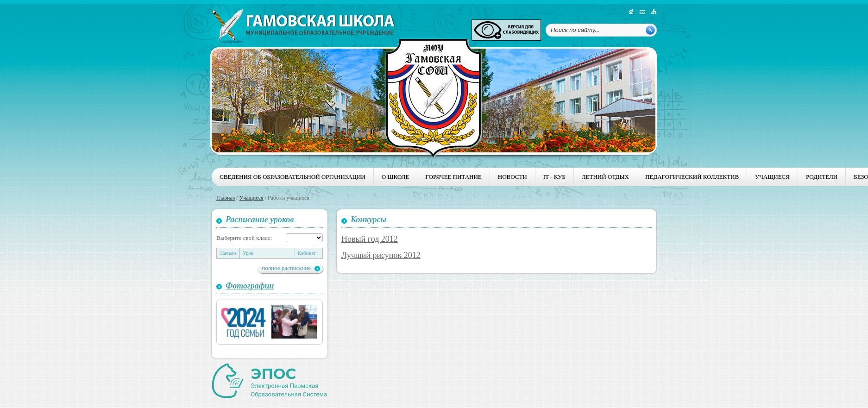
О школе (396, 177)
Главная (226, 198)
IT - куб (554, 177)
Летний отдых (605, 177)
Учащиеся (772, 177)
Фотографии (250, 286)
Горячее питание (453, 177)
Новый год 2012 (370, 239)
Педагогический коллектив (692, 177)
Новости (513, 177)
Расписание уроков (260, 220)
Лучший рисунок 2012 (381, 255)
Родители (822, 177)
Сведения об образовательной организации (292, 177)
